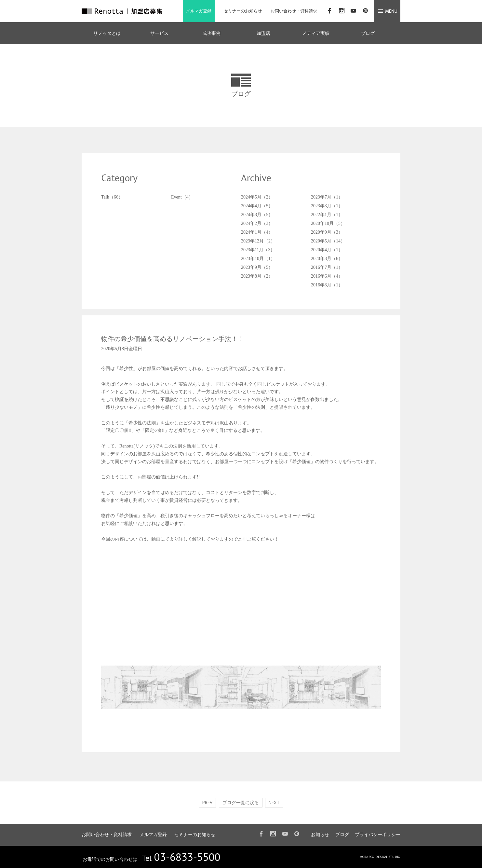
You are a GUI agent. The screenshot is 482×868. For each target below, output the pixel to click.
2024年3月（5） (257, 215)
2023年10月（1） (258, 259)
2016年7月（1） (327, 267)
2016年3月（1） (327, 285)
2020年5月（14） (328, 241)
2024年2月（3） (257, 223)
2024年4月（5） (257, 206)
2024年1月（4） (257, 232)
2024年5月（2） (257, 197)
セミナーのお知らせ (243, 11)
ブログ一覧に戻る (241, 803)
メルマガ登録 (199, 11)
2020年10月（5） (328, 223)
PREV (207, 803)
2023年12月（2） (258, 241)
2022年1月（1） (327, 215)
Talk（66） (112, 197)
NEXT (274, 803)
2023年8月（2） (257, 276)
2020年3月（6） (327, 259)
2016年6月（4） (327, 276)
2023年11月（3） (258, 250)
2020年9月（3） (327, 232)
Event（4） (182, 197)
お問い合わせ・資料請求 (294, 11)
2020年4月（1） (327, 250)
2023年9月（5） (257, 267)
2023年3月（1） (327, 206)
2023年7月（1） (327, 197)
